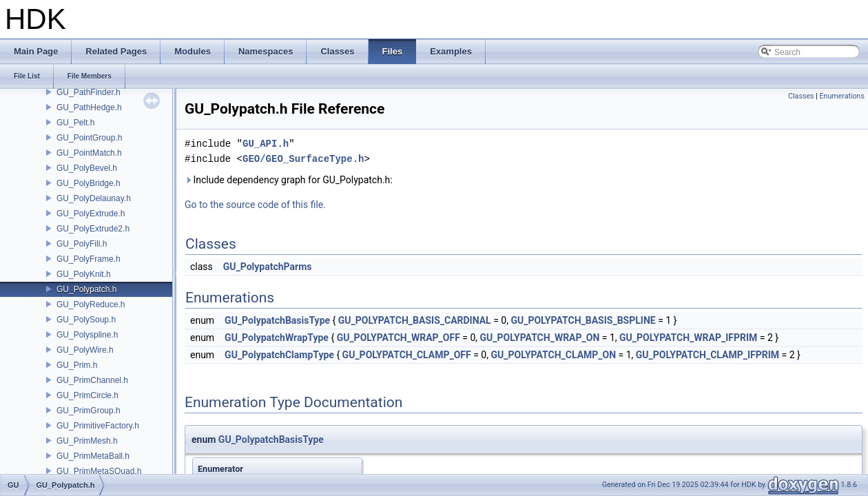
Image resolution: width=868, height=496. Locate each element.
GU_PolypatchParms (268, 267)
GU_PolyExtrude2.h (93, 229)
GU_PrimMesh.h (87, 441)
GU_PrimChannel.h (92, 380)
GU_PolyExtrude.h (91, 214)
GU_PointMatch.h (89, 153)
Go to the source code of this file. (255, 205)
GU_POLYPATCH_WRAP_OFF (399, 338)
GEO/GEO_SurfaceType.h (303, 159)
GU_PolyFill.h (82, 244)
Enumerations (842, 96)
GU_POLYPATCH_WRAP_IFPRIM (688, 338)
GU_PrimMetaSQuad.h (99, 471)
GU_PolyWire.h (85, 350)
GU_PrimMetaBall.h (93, 456)
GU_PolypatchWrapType (277, 338)
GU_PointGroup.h (89, 138)
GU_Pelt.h (75, 123)
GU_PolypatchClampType (279, 355)
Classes (801, 96)
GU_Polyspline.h (87, 335)
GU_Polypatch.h (86, 289)
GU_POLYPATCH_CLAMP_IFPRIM (707, 355)
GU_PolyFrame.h (89, 259)
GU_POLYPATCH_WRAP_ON (540, 338)
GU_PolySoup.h (86, 320)
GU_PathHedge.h (89, 107)
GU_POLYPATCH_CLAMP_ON (553, 355)
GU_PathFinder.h (89, 92)
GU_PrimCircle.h (87, 395)
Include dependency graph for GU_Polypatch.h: (289, 180)
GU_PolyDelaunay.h (94, 198)
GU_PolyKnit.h (84, 274)
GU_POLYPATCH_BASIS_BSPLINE (583, 320)
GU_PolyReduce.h (91, 304)
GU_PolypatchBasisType (277, 320)
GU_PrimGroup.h (89, 411)
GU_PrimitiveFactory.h (98, 426)
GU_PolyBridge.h (89, 183)
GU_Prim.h (77, 365)
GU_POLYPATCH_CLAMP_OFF (407, 355)
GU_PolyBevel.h (87, 168)
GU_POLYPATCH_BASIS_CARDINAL (415, 320)
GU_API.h (266, 144)
